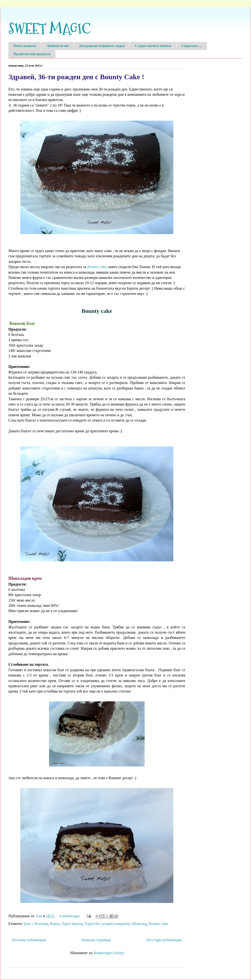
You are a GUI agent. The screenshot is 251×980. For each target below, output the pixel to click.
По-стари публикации (164, 940)
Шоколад (139, 924)
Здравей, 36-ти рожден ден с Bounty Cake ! (76, 77)
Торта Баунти (72, 924)
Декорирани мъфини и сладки (102, 46)
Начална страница (96, 940)
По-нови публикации (29, 940)
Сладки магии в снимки (153, 46)
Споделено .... (192, 46)
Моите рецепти (25, 46)
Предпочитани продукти (32, 54)
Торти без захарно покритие (108, 924)
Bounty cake (158, 924)
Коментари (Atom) (109, 953)
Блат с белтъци (36, 924)
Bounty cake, (97, 267)
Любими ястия (57, 46)
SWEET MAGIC (49, 29)
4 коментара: (70, 916)
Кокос (55, 924)
